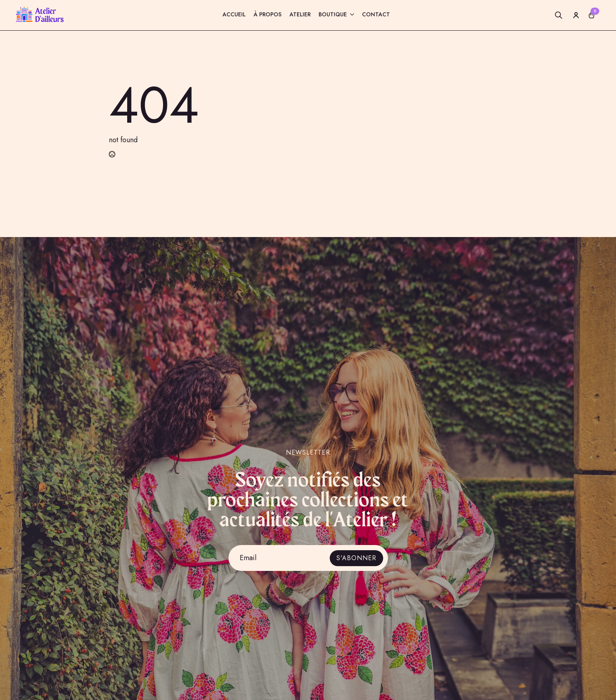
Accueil (234, 15)
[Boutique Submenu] (350, 15)
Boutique (333, 15)
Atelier (300, 15)
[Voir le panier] (592, 15)
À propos (268, 15)
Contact (376, 15)
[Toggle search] (559, 15)
